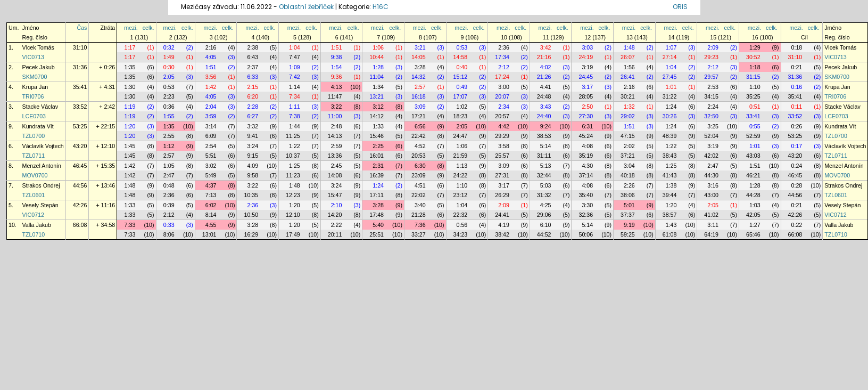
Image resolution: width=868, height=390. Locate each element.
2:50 (587, 107)
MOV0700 (35, 175)
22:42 (419, 136)
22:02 (419, 195)
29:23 (711, 57)
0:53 (462, 47)
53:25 (80, 126)
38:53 (544, 136)
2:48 (337, 126)
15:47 (335, 195)
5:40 (378, 225)
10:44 (377, 57)
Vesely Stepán (40, 205)
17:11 (377, 195)
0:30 (169, 67)
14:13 (335, 136)
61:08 (670, 234)
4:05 (211, 57)
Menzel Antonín (42, 166)
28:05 (586, 96)
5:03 (546, 185)
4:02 (546, 67)
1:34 (378, 87)
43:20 (80, 146)
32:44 (544, 175)
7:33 (130, 225)
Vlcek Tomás (38, 47)
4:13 (337, 87)
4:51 (420, 185)
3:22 (337, 107)
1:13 (462, 166)
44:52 (544, 234)
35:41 (80, 87)
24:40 (544, 116)
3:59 (211, 116)
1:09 (295, 67)
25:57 (502, 156)
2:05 (169, 77)
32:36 (586, 215)
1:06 (378, 47)
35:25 (753, 96)
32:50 (711, 116)
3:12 (378, 107)
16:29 (251, 234)
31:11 (544, 156)
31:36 (80, 67)
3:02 (211, 166)
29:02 (628, 116)
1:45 (130, 146)
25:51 (377, 234)
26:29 (502, 195)
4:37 (211, 185)
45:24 (586, 136)
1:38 (671, 185)
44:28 (753, 195)
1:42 (211, 87)
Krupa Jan (35, 87)
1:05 (169, 166)
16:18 (419, 96)
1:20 (130, 126)
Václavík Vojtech (43, 146)
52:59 (753, 136)
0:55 (755, 126)
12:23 (293, 195)
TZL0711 (34, 156)
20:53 (419, 156)
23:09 (419, 175)
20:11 (335, 234)
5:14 (546, 146)
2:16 (211, 47)
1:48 (629, 47)
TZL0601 (34, 195)
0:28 (797, 185)
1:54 (337, 67)
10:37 (293, 156)
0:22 (797, 225)
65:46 (753, 234)
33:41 (753, 116)
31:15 (753, 77)
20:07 (502, 96)
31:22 (670, 96)
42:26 (80, 205)
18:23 (461, 116)
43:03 (753, 156)
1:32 (629, 107)
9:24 (546, 126)
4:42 (504, 126)
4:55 (211, 225)
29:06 (544, 215)
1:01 (671, 87)
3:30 (587, 205)
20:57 (502, 116)
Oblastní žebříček (306, 7)
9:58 (253, 175)
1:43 (671, 225)
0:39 (169, 205)
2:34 (504, 107)
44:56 (80, 185)
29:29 (502, 136)
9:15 (253, 156)
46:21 (753, 175)
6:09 (211, 136)
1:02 (462, 107)
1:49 (169, 57)
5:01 (629, 205)
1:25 (295, 166)
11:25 (293, 136)
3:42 (546, 47)
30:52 (753, 57)
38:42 (502, 234)
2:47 (713, 166)
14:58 (461, 57)
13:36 (335, 156)
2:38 (253, 47)
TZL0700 (34, 136)
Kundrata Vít (38, 126)
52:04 (711, 136)
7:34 (295, 96)
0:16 (797, 87)
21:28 (419, 215)
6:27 (253, 116)
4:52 (420, 146)
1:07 (671, 47)
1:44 (295, 126)
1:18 (755, 67)
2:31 (378, 166)
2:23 (169, 96)
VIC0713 (33, 57)
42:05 (753, 215)
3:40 (420, 205)
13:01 (209, 234)
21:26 (544, 77)
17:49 (293, 234)
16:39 (377, 175)
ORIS (680, 7)
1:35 (130, 67)
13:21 (377, 96)
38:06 (628, 195)
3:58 (504, 146)
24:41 (502, 215)
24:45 (586, 77)
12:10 (293, 215)
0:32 (169, 47)
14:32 (419, 77)
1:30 (130, 87)
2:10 (337, 205)
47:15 (628, 136)
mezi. (131, 28)
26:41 (628, 77)
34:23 (461, 234)
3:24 (253, 146)
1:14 (295, 87)
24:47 (461, 136)
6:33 (253, 77)
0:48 (169, 185)
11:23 (293, 175)
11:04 (377, 77)
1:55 (169, 116)
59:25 (628, 234)
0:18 (797, 47)
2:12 (504, 67)
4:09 (253, 166)
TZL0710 (34, 234)
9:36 (337, 77)
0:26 (797, 126)
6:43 (253, 57)
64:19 (711, 234)
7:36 (420, 225)
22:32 (461, 215)
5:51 (211, 156)
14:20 (335, 215)
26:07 (628, 57)
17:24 (502, 77)
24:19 (586, 57)
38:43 (670, 156)
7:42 (295, 77)
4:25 (546, 205)
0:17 (797, 146)
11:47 (335, 96)
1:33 (378, 126)
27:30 (586, 116)
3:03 (587, 47)
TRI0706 (33, 96)
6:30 (420, 166)
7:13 (211, 195)
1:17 (130, 47)
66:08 (80, 225)
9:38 (337, 57)
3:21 (420, 47)
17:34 (502, 57)
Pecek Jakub (39, 67)
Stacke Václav (40, 107)
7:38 (295, 116)
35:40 (586, 195)
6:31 (587, 126)
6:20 (253, 96)
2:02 (629, 146)
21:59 (461, 156)
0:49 (462, 87)
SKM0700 (35, 77)
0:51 (755, 107)
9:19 (629, 225)
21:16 (544, 57)
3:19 (587, 67)
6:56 (420, 126)
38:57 (670, 215)
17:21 (419, 116)
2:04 (211, 107)
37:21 (628, 156)
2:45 (337, 166)
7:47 (295, 57)
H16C (381, 7)
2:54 (211, 146)
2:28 (253, 107)
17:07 (461, 96)
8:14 (211, 215)
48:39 (670, 136)
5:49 (211, 175)
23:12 (461, 195)
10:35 (251, 195)
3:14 (211, 126)
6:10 (546, 225)
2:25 (378, 146)
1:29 (755, 47)
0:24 (797, 166)
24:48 (544, 96)
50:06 (586, 234)
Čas (82, 28)
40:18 (628, 175)
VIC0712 (33, 215)
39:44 (670, 195)
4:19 (504, 225)
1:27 (755, 225)
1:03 (755, 205)
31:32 (544, 195)
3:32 (253, 126)
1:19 (130, 107)
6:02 (211, 205)
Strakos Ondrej (41, 185)
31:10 (80, 47)
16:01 (377, 156)
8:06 (169, 234)
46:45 (80, 166)
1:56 (629, 67)
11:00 (335, 116)
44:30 (711, 175)
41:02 (711, 215)
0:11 (797, 107)
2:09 (713, 47)
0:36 (169, 107)
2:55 (169, 136)
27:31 (502, 175)
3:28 (420, 67)
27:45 (670, 77)
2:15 (253, 87)
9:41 (253, 136)
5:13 (546, 166)
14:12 (377, 116)
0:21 (797, 67)
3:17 (587, 87)
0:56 (462, 225)
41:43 (670, 175)
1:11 (295, 107)
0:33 (169, 225)
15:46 (377, 136)
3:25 (713, 126)
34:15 (711, 96)
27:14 (670, 57)
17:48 (377, 215)
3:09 (420, 107)
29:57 (711, 77)
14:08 (335, 175)
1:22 (295, 146)
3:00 (504, 87)
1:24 (671, 107)
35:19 (586, 156)
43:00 (711, 195)
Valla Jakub (37, 225)
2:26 (629, 185)
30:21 (628, 96)
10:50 (251, 215)
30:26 (670, 116)
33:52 (80, 107)
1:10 (755, 87)
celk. (148, 28)
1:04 (295, 47)
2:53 (713, 87)
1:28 (378, 67)
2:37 (253, 67)
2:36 (504, 47)
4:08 (587, 146)
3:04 (629, 166)
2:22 (337, 225)
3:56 (211, 77)
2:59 (337, 146)
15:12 (461, 77)
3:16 (713, 185)
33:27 (419, 234)
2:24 (713, 107)
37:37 (628, 215)
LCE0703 (34, 116)
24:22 (461, 175)
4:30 (587, 166)
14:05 (419, 57)
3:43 (546, 107)
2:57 (420, 87)
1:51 (337, 47)
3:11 (713, 225)
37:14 (586, 175)
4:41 (546, 87)
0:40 (462, 67)
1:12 (169, 146)
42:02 (711, 156)
